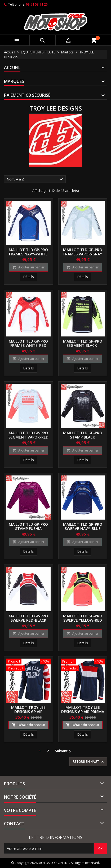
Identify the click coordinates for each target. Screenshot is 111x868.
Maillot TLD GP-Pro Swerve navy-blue (83, 526)
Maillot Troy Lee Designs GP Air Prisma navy (83, 712)
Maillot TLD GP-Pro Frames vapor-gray (83, 252)
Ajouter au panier (28, 267)
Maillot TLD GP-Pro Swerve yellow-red (83, 618)
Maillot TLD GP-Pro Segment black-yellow (83, 345)
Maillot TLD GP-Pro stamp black (83, 435)
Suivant (64, 751)
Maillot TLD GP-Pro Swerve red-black (28, 618)
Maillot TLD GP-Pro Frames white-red (28, 343)
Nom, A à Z (36, 179)
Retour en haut (89, 762)
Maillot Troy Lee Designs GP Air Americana (28, 712)
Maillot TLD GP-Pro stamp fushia (28, 526)
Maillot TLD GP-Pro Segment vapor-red (28, 435)
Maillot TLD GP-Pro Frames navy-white (28, 252)
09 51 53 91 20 (37, 4)
